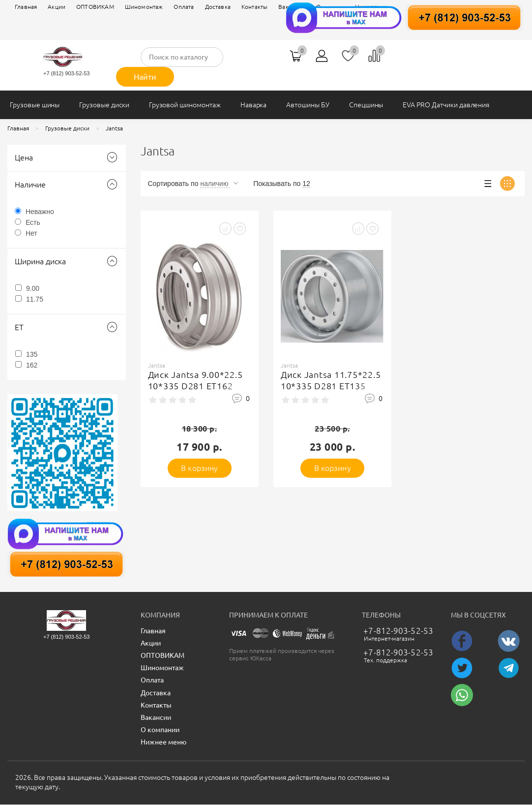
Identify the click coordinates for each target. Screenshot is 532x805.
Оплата (184, 7)
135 (32, 354)
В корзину (199, 468)
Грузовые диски (104, 105)
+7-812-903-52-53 (398, 631)
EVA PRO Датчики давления (446, 105)
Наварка (254, 105)
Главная (26, 7)
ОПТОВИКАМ (95, 7)
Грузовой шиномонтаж (185, 105)
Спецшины (366, 105)
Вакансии (156, 717)
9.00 (33, 288)
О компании (160, 730)
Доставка (218, 7)
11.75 (35, 299)
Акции (57, 7)
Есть (33, 222)
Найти (145, 77)
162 (32, 365)
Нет (31, 233)
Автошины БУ (308, 105)
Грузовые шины (35, 105)
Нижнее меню (163, 742)
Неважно (40, 212)
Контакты (254, 7)
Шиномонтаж (144, 7)
